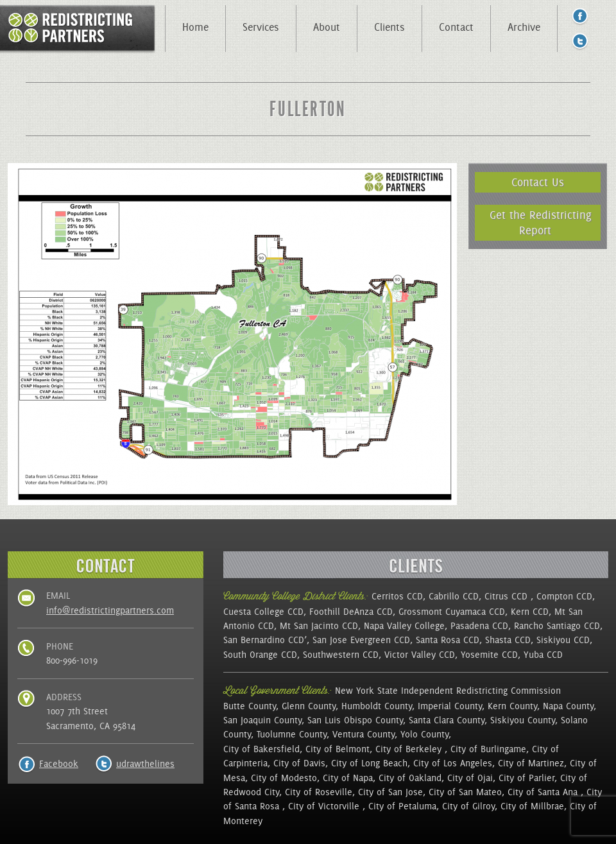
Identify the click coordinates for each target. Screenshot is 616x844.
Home (195, 27)
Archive (524, 27)
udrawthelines (145, 764)
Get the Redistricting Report (541, 222)
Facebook (59, 764)
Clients (389, 27)
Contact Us (538, 182)
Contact (456, 27)
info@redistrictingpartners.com (110, 610)
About (327, 27)
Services (261, 27)
